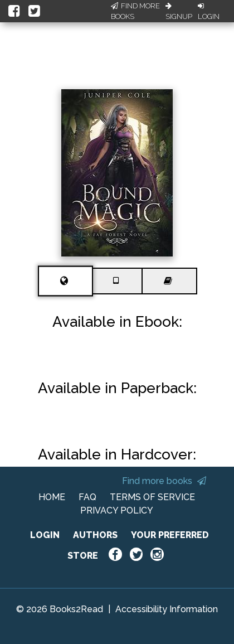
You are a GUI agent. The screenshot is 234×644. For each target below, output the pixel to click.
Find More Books (135, 11)
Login (209, 12)
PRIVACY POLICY (117, 510)
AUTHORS (95, 535)
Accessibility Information (167, 609)
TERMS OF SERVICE (152, 497)
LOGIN (45, 535)
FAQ (87, 497)
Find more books (164, 481)
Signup (179, 12)
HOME (52, 497)
